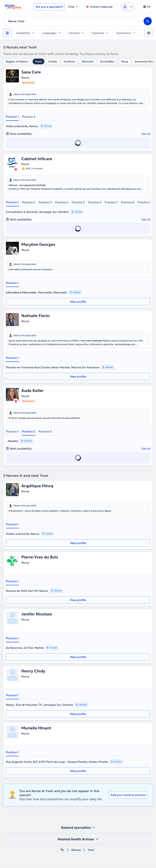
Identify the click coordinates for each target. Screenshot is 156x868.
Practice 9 (144, 202)
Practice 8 (128, 202)
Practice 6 (95, 202)
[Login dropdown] (127, 7)
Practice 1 (12, 117)
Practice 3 (45, 202)
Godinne (69, 61)
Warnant (88, 61)
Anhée (53, 61)
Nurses (76, 850)
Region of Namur (17, 61)
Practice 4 (62, 202)
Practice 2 (29, 117)
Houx (125, 61)
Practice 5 (78, 202)
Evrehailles (107, 61)
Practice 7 (111, 202)
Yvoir (38, 61)
